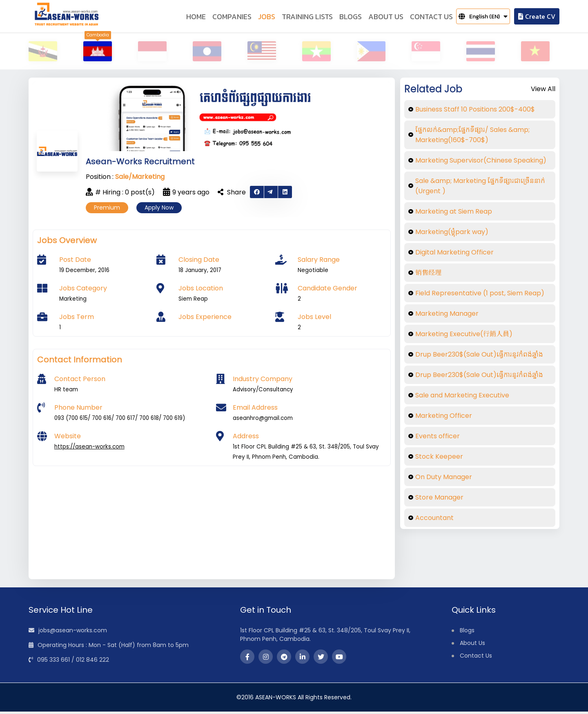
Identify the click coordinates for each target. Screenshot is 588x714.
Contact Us (476, 658)
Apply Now (159, 210)
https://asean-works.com (89, 449)
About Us (472, 645)
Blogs (467, 633)
